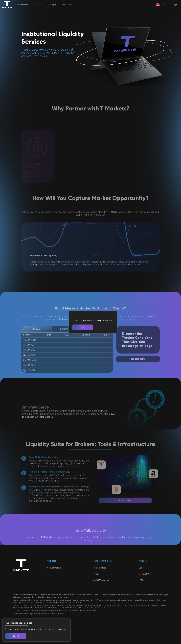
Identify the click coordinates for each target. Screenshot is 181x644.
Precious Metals (100, 568)
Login (175, 5)
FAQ (141, 580)
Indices (96, 574)
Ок (82, 327)
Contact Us (144, 574)
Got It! (16, 636)
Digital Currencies (101, 580)
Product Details (54, 568)
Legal (141, 568)
